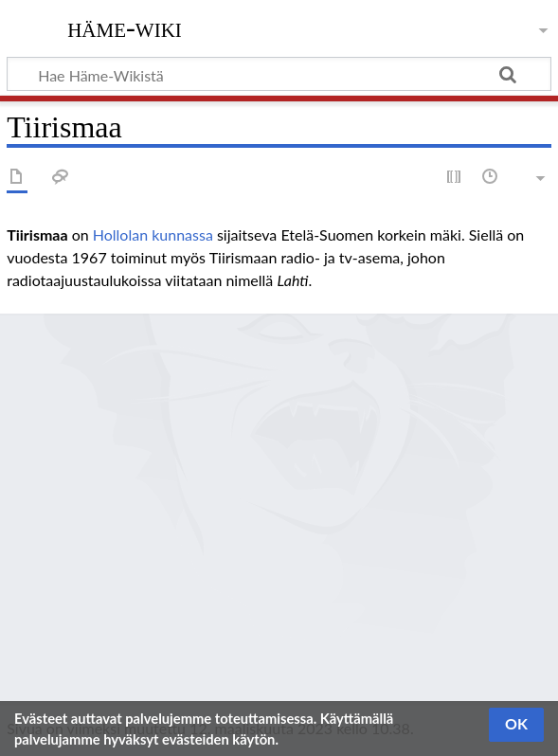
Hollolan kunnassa (153, 234)
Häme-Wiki (125, 27)
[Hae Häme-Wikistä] (279, 74)
